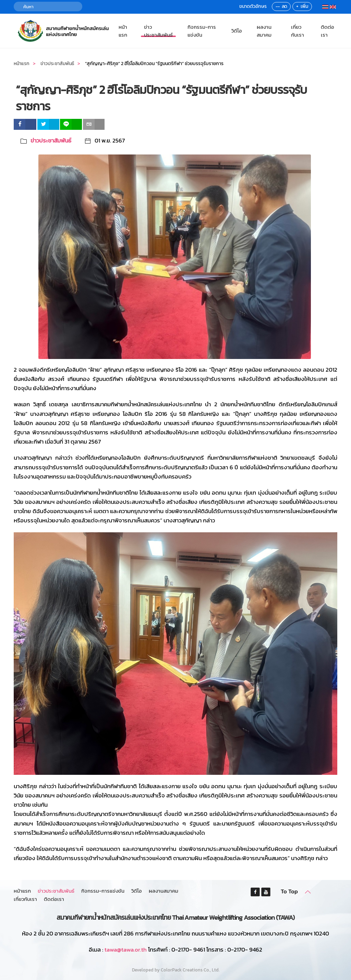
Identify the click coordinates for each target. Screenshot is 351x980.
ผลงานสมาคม (264, 31)
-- (278, 6)
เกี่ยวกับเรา (298, 31)
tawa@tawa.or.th (126, 950)
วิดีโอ (237, 31)
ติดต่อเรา (328, 31)
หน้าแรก (123, 31)
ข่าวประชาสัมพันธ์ (158, 31)
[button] (308, 892)
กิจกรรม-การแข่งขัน (202, 31)
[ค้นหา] (48, 7)
